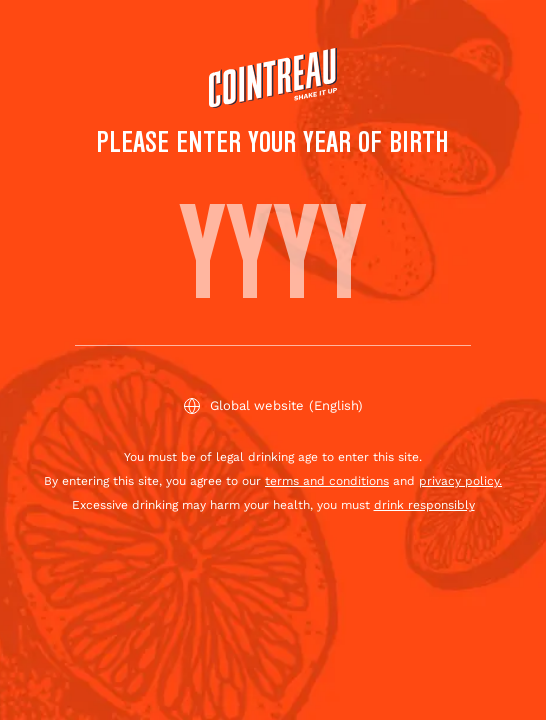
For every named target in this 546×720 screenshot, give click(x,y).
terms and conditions (327, 481)
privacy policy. (460, 481)
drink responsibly (424, 505)
